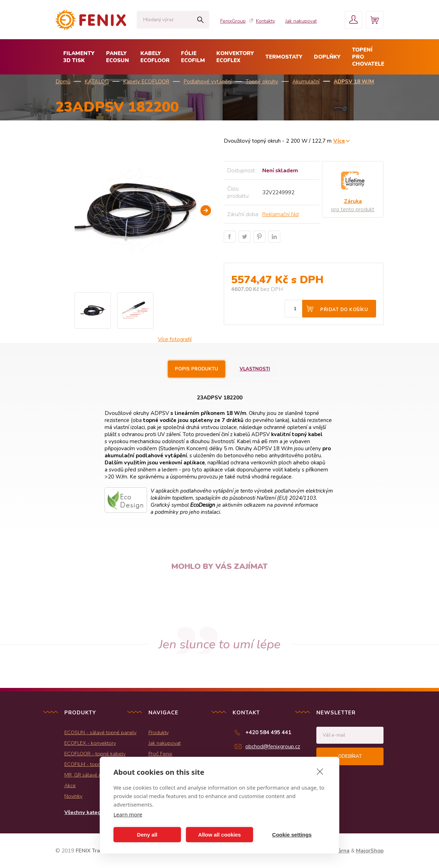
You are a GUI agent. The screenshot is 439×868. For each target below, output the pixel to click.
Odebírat (350, 756)
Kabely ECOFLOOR (146, 82)
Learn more (128, 814)
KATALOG (97, 82)
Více (339, 141)
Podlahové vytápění (207, 82)
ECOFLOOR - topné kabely (95, 754)
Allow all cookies (220, 835)
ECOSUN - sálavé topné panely (100, 732)
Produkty (159, 732)
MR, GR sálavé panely (89, 775)
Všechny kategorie (87, 812)
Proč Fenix (160, 754)
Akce (70, 785)
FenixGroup (233, 21)
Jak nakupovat (301, 21)
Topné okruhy (262, 82)
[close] (320, 771)
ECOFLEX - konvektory (90, 743)
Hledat (200, 20)
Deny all (147, 835)
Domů (63, 82)
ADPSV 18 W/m (354, 82)
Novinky (73, 796)
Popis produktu (197, 369)
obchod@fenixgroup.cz (273, 747)
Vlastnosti (255, 369)
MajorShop (370, 851)
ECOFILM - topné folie (90, 764)
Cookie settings (292, 835)
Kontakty (265, 21)
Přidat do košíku (344, 310)
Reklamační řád (280, 214)
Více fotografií (175, 339)
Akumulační (306, 82)
